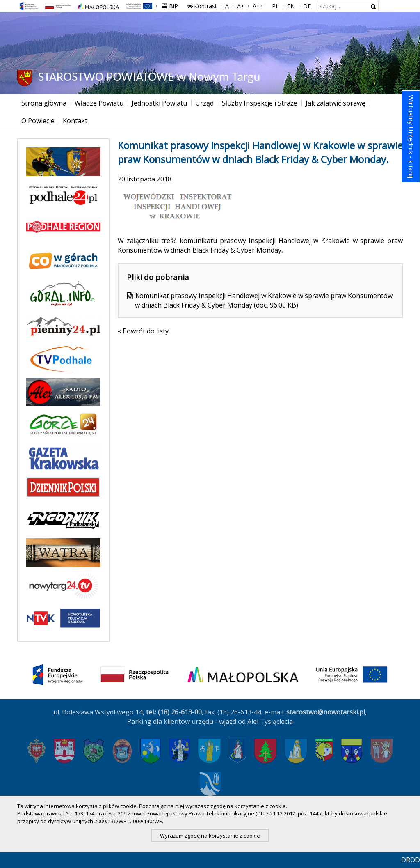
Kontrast (202, 6)
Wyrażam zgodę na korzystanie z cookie (210, 836)
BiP (171, 5)
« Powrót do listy (143, 331)
